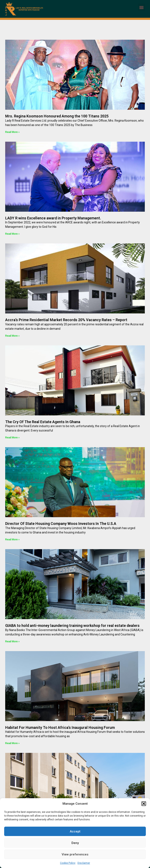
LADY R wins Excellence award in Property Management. (53, 218)
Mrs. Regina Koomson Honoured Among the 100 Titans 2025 (57, 116)
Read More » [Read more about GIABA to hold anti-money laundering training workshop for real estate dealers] (12, 641)
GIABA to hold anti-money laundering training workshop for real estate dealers (72, 626)
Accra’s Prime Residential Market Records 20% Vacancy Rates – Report (66, 320)
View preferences (75, 854)
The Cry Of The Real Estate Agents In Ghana (43, 422)
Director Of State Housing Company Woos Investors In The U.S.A (61, 524)
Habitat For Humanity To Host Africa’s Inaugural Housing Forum (60, 727)
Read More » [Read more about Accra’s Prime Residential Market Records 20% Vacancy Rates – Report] (12, 336)
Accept (75, 831)
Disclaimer (84, 863)
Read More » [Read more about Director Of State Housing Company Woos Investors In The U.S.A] (12, 540)
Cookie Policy (68, 863)
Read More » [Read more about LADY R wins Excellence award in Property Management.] (12, 234)
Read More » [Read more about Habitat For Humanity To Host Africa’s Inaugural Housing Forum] (12, 743)
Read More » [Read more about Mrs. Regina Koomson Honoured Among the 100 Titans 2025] (12, 132)
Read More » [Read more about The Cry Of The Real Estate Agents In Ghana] (12, 438)
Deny (75, 843)
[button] (144, 804)
